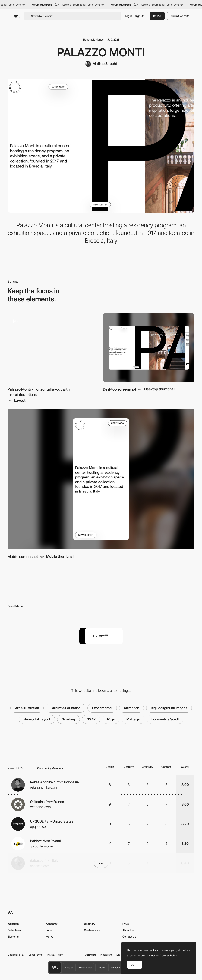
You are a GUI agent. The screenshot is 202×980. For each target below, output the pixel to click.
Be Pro (157, 16)
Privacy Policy (55, 955)
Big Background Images (169, 708)
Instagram (106, 955)
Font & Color (85, 968)
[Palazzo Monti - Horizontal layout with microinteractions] (53, 348)
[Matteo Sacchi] (101, 64)
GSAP (91, 719)
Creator (69, 968)
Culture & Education (66, 708)
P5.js (111, 719)
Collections (14, 930)
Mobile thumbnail (60, 557)
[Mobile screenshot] (101, 479)
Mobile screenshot (23, 557)
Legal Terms (36, 955)
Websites (13, 924)
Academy (52, 924)
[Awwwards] (17, 16)
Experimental (102, 708)
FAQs (126, 924)
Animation (131, 708)
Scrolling (68, 719)
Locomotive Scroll (165, 719)
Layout (20, 401)
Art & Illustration (27, 708)
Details (101, 968)
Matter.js (133, 719)
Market (50, 937)
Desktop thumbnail (160, 389)
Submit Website (180, 16)
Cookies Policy (16, 955)
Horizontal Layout (37, 719)
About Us (128, 930)
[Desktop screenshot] (149, 348)
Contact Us (129, 937)
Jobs (49, 930)
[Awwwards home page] (55, 968)
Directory (90, 924)
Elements (116, 968)
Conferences (92, 930)
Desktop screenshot (120, 389)
